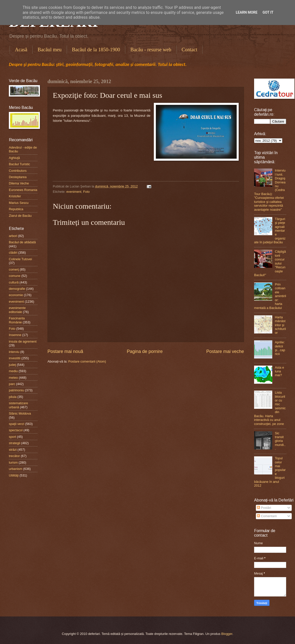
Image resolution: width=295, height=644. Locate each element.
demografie (17, 289)
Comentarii (267, 516)
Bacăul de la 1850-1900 (96, 50)
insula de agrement (23, 341)
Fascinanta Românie (17, 320)
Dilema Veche (19, 183)
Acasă (21, 50)
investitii (15, 358)
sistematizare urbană (18, 405)
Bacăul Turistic (19, 164)
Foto (86, 192)
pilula (13, 397)
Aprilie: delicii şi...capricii (280, 348)
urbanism (16, 469)
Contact (189, 50)
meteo (13, 378)
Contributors (18, 171)
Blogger (227, 634)
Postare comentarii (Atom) (87, 361)
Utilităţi (14, 475)
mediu (13, 371)
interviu (14, 352)
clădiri (13, 253)
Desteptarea (18, 177)
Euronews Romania (23, 190)
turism (13, 462)
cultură (14, 282)
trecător (14, 456)
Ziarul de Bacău (20, 216)
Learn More (247, 12)
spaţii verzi (17, 424)
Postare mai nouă (65, 351)
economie (16, 295)
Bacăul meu (50, 50)
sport (13, 437)
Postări (264, 508)
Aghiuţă (14, 158)
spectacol (16, 430)
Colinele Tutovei (20, 259)
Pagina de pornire (145, 351)
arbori (13, 236)
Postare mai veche (225, 351)
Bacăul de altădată (22, 242)
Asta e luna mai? (279, 371)
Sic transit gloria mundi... (280, 441)
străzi (13, 450)
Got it (268, 12)
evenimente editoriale (17, 310)
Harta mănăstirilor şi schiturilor (280, 325)
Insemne (15, 335)
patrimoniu (16, 390)
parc (12, 384)
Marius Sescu (19, 203)
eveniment (74, 192)
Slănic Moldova (20, 413)
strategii (15, 443)
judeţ (12, 365)
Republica (16, 209)
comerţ (14, 269)
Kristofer (15, 196)
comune (15, 276)
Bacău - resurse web (151, 50)
